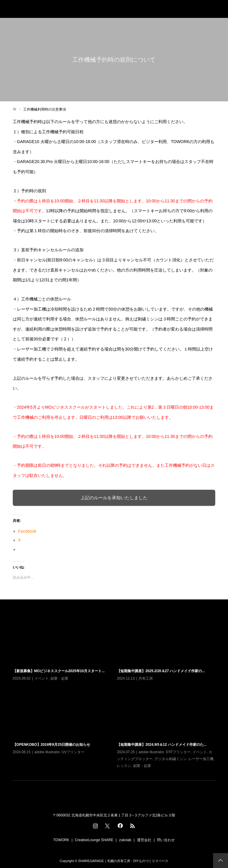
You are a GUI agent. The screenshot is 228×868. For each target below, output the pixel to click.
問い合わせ (166, 840)
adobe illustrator (47, 752)
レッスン (124, 766)
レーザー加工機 (201, 759)
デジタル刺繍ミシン (171, 759)
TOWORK (61, 840)
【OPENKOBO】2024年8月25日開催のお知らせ (52, 745)
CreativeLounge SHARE (94, 840)
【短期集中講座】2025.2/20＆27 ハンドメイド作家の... (161, 671)
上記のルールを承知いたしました (114, 498)
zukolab (125, 840)
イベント (42, 678)
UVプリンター (73, 752)
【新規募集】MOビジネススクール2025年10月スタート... (59, 671)
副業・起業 (59, 678)
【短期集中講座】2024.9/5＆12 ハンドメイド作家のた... (162, 745)
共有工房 (146, 678)
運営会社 (144, 840)
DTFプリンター (178, 752)
